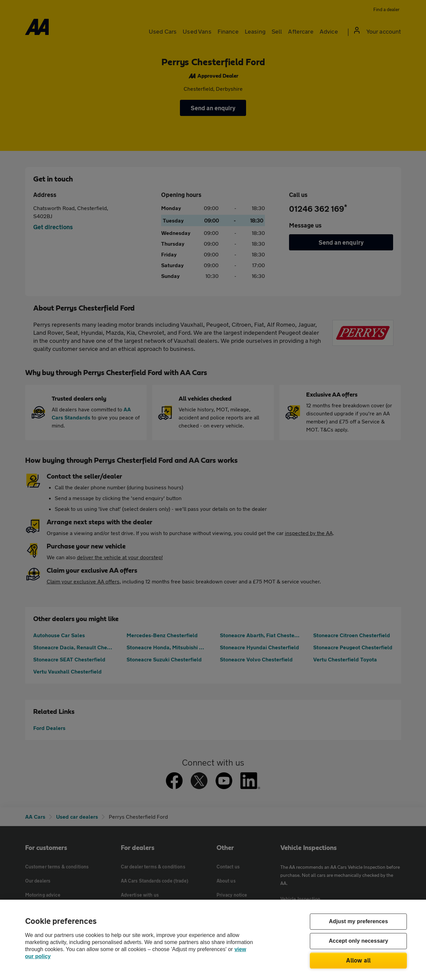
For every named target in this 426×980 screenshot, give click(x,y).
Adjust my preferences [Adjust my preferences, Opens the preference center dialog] (359, 922)
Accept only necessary (358, 941)
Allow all (358, 960)
